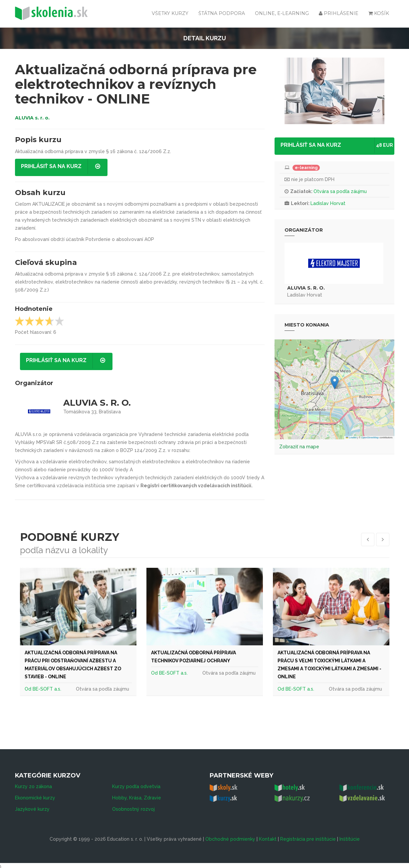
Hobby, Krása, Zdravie (137, 795)
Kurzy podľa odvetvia (136, 783)
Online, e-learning (282, 13)
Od (29, 689)
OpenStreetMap (370, 437)
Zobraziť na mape (299, 447)
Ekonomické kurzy (35, 795)
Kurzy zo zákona (33, 783)
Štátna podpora (222, 13)
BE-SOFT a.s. (47, 689)
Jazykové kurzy (32, 806)
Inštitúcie (350, 836)
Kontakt (268, 836)
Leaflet (351, 437)
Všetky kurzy (170, 13)
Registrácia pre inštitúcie (308, 836)
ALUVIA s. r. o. (32, 118)
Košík (379, 13)
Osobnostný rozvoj (133, 806)
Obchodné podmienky (230, 836)
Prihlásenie (339, 13)
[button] (335, 383)
